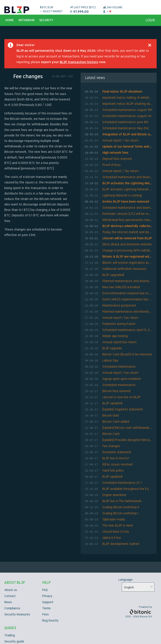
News (8, 574)
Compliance (12, 581)
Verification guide (16, 620)
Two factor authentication (23, 626)
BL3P (17, 10)
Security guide (14, 614)
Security (46, 25)
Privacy (47, 568)
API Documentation (18, 632)
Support (48, 574)
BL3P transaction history (79, 67)
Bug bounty (50, 593)
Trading (10, 608)
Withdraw (26, 25)
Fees (46, 587)
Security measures (17, 587)
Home (10, 25)
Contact (10, 568)
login (150, 25)
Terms (47, 581)
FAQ (45, 562)
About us (11, 562)
